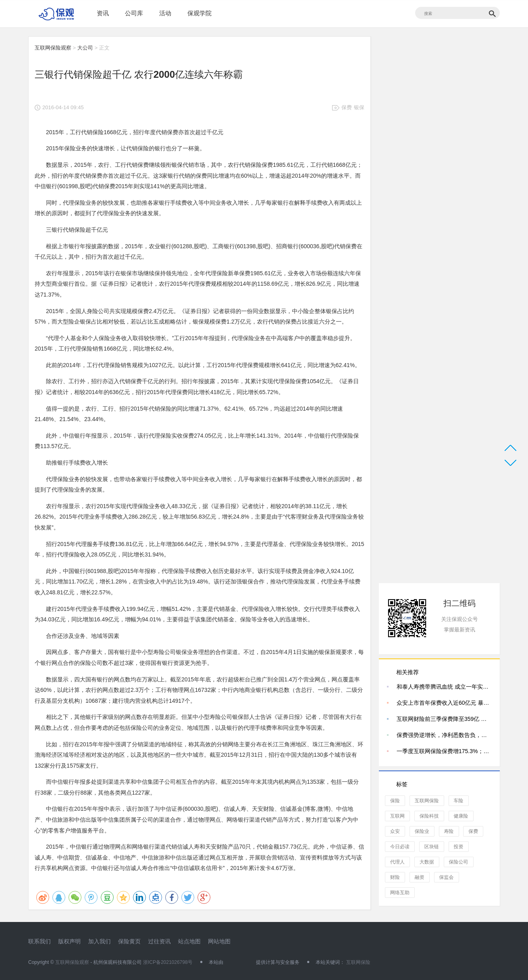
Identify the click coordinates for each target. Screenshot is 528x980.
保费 (347, 107)
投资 (459, 847)
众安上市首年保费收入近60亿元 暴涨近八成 (444, 703)
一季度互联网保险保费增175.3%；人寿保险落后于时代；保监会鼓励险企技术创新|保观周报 (444, 751)
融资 (420, 877)
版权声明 (69, 941)
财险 (395, 877)
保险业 (422, 831)
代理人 (397, 862)
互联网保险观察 (53, 48)
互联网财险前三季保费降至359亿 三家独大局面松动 (444, 719)
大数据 (427, 862)
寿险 (449, 831)
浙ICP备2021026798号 (168, 962)
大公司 (85, 48)
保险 (395, 801)
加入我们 (100, 941)
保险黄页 (129, 941)
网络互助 (400, 893)
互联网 (397, 816)
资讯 (103, 13)
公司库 (134, 13)
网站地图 (219, 941)
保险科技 (429, 816)
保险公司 (459, 862)
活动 (165, 13)
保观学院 (200, 13)
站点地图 (189, 941)
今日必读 (400, 847)
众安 (395, 831)
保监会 (447, 877)
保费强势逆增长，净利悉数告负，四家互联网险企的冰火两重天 (444, 735)
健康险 (461, 816)
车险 (459, 801)
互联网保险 (427, 801)
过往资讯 (159, 941)
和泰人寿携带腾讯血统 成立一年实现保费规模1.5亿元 (444, 687)
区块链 (432, 847)
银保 (359, 107)
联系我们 (39, 941)
